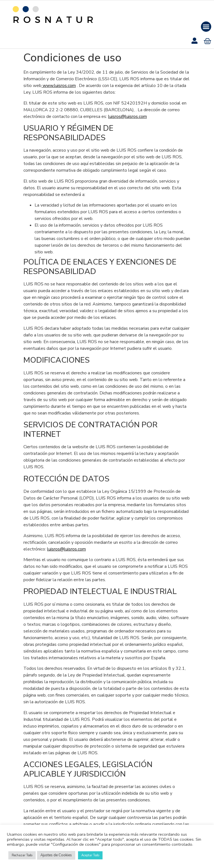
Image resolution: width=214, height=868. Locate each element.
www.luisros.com (59, 86)
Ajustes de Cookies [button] (56, 855)
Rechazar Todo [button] (22, 855)
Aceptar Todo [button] (90, 855)
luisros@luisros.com (127, 117)
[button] (206, 27)
